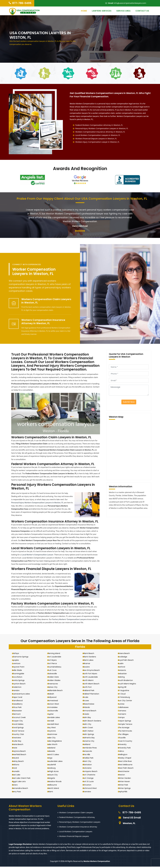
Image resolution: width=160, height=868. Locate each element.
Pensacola (89, 752)
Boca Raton (19, 678)
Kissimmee (54, 736)
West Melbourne (127, 766)
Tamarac (124, 712)
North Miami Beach (93, 685)
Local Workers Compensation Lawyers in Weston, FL (98, 135)
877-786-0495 (22, 3)
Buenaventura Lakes (23, 695)
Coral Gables (20, 726)
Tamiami (124, 715)
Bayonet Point (20, 668)
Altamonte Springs (22, 658)
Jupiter (53, 715)
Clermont (19, 715)
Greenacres (55, 685)
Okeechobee (91, 705)
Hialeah (53, 695)
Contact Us (142, 11)
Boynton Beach (21, 685)
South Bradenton (128, 682)
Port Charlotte (91, 776)
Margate (53, 779)
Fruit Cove (54, 672)
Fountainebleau (56, 668)
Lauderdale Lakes (57, 763)
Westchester (126, 773)
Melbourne (54, 786)
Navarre (88, 668)
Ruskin (123, 665)
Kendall (53, 722)
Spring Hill (124, 688)
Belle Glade (19, 672)
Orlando (88, 709)
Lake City (54, 739)
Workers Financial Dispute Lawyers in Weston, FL (96, 139)
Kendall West (55, 726)
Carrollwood (20, 702)
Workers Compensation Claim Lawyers (76, 814)
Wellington (125, 756)
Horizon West (55, 705)
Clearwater (19, 712)
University (124, 746)
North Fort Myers (92, 675)
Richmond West (92, 790)
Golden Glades (56, 682)
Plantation (89, 766)
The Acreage (126, 729)
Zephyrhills (125, 793)
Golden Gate (55, 678)
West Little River (127, 763)
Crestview (19, 739)
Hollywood (54, 699)
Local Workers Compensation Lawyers (76, 833)
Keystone (54, 732)
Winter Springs (126, 790)
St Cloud (124, 695)
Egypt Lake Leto (21, 783)
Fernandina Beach (22, 790)
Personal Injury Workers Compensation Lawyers (80, 823)
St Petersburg (126, 699)
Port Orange (90, 779)
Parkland (89, 746)
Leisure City (55, 776)
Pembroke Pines (92, 749)
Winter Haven (126, 783)
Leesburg (54, 769)
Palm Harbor (90, 732)
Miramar (89, 665)
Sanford (124, 668)
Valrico (123, 752)
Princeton (89, 786)
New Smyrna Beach (93, 672)
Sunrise (123, 705)
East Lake (18, 776)
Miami (52, 793)
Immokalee (55, 709)
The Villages (125, 736)
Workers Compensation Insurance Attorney (78, 828)
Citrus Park (19, 709)
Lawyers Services (102, 11)
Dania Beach (20, 746)
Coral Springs (20, 729)
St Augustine (126, 692)
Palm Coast (90, 729)
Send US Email (132, 819)
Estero (17, 786)
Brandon (18, 692)
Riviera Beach (126, 655)
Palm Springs (91, 736)
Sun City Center (127, 702)
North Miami (90, 682)
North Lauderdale (92, 678)
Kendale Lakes (56, 719)
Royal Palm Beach (128, 661)
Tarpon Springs (127, 722)
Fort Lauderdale (56, 658)
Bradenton (19, 688)
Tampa (123, 719)
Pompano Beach (92, 773)
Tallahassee (125, 709)
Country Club (20, 736)
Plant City (89, 763)
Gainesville (54, 675)
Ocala (88, 699)
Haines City (54, 688)
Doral (17, 769)
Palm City (89, 726)
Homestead (55, 702)
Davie (17, 749)
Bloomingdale (20, 675)
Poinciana (89, 769)
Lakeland (53, 749)
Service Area (123, 11)
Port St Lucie (90, 783)
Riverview (89, 793)
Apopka (18, 661)
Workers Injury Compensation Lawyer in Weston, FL (97, 142)
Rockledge (125, 658)
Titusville (124, 739)
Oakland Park (91, 692)
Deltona (18, 766)
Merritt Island (55, 790)
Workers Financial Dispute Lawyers (74, 838)
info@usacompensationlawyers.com (130, 3)
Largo (52, 759)
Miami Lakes (90, 661)
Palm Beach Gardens (94, 722)
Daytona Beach (21, 752)
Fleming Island (56, 655)
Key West (54, 729)
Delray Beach (20, 763)
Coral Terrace (20, 732)
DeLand (18, 759)
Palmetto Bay (91, 739)
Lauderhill (54, 766)
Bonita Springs (20, 682)
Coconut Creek (21, 719)
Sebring (123, 678)
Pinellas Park (90, 759)
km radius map (129, 450)
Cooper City (20, 722)
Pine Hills (89, 756)
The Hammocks (127, 732)
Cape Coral (19, 699)
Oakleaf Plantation (93, 695)
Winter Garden (127, 779)
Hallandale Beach (57, 692)
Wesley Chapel (127, 759)
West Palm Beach (128, 769)
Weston (124, 776)
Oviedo (88, 715)
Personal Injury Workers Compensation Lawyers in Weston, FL (102, 128)
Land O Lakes (55, 756)
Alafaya (18, 655)
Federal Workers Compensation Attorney (77, 819)
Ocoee (88, 702)
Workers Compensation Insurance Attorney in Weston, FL (100, 132)
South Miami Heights (129, 685)
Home (84, 11)
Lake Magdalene (57, 742)
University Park (126, 749)
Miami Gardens (92, 658)
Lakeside (53, 752)
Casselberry (19, 705)
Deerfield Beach (21, 756)
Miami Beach (91, 655)
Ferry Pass (19, 793)
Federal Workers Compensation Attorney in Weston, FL (99, 125)
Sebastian (125, 675)
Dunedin (18, 773)
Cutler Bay (19, 742)
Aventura (18, 665)
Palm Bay (89, 719)
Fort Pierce (54, 665)
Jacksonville (55, 712)
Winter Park (125, 786)
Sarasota (124, 672)
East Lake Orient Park (23, 779)
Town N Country (127, 742)
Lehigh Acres (55, 773)
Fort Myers (54, 661)
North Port (89, 688)
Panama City (91, 742)
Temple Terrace (127, 726)
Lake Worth (54, 746)
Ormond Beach (92, 712)
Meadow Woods (57, 783)
